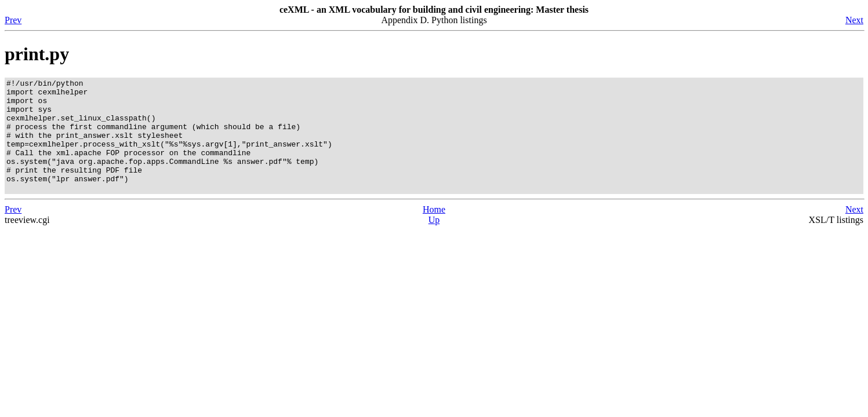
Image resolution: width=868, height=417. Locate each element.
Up (434, 242)
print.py (37, 54)
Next (854, 20)
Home (434, 232)
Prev (13, 20)
